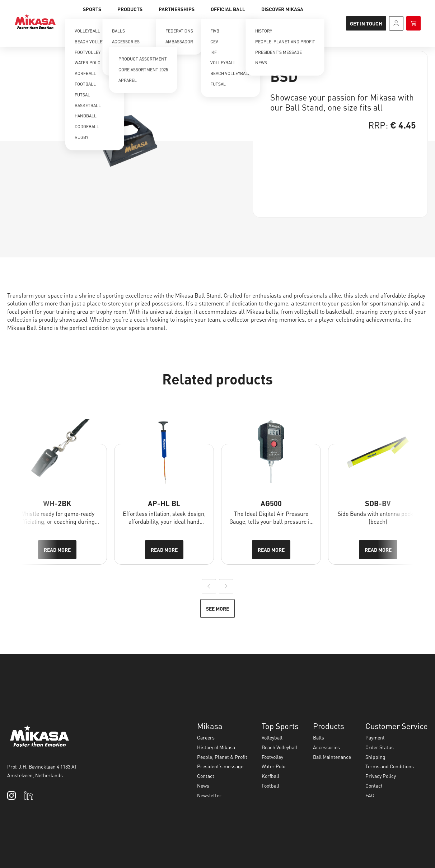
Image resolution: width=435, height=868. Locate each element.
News (203, 785)
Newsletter (209, 795)
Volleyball (272, 737)
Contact (206, 776)
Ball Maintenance (332, 757)
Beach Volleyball (279, 747)
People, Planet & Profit (222, 757)
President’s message (220, 766)
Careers (206, 737)
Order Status (380, 747)
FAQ (370, 795)
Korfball (270, 776)
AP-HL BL (164, 503)
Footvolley (272, 757)
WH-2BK (57, 503)
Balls (319, 737)
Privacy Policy (381, 776)
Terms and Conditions (390, 766)
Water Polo (273, 766)
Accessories (326, 747)
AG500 (271, 503)
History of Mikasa (216, 747)
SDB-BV (378, 503)
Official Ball (228, 9)
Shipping (375, 757)
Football (270, 785)
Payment (375, 737)
